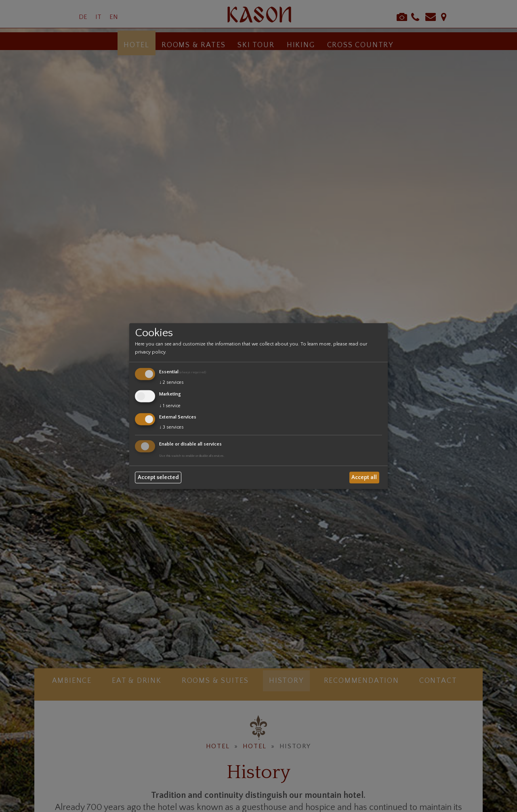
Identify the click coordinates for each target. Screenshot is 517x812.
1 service (170, 405)
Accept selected (158, 477)
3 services (171, 427)
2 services (171, 382)
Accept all (364, 477)
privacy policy (150, 352)
